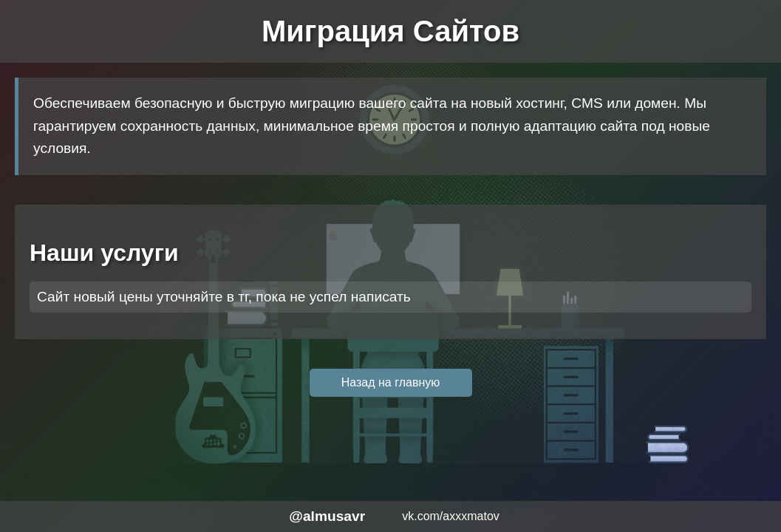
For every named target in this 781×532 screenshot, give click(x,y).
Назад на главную (391, 382)
